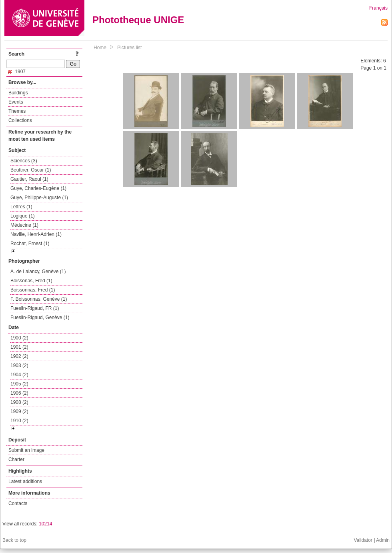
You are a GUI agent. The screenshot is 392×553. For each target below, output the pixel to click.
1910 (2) (19, 421)
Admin (383, 540)
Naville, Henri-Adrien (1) (36, 234)
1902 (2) (19, 356)
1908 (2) (19, 402)
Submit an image (26, 450)
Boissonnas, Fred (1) (33, 290)
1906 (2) (19, 393)
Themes (17, 111)
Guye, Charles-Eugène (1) (38, 188)
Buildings (18, 93)
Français (378, 8)
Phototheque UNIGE (138, 20)
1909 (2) (19, 411)
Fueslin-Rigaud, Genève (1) (40, 317)
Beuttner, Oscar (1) (31, 170)
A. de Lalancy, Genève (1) (38, 272)
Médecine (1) (24, 225)
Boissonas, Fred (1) (31, 281)
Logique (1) (23, 216)
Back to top (14, 540)
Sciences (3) (24, 161)
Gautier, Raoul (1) (29, 179)
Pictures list (129, 48)
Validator (363, 540)
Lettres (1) (21, 207)
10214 (45, 524)
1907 (17, 72)
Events (16, 102)
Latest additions (25, 481)
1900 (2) (19, 338)
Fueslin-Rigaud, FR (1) (35, 308)
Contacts (18, 503)
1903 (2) (19, 365)
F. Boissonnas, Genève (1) (39, 299)
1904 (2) (19, 375)
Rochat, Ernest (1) (30, 244)
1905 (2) (19, 384)
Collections (20, 120)
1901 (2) (19, 347)
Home (100, 48)
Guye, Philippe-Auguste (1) (39, 198)
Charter (16, 459)
